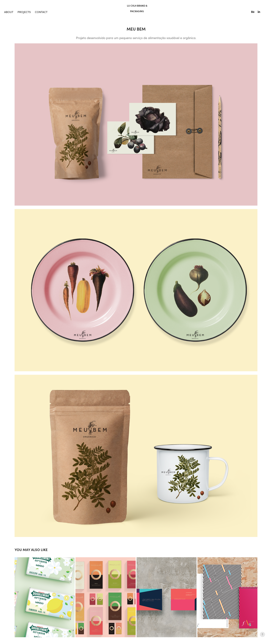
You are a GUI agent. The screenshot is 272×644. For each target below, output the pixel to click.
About (9, 12)
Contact (41, 12)
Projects (24, 12)
